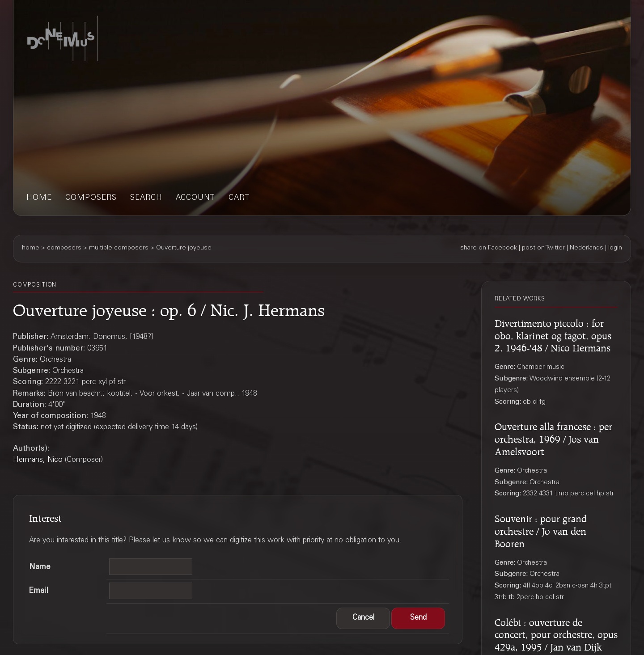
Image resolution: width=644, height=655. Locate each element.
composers (91, 198)
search (146, 198)
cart (239, 198)
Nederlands (587, 248)
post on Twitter (543, 248)
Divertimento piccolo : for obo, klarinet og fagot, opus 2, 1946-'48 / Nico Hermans (553, 334)
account (195, 198)
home (39, 198)
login (615, 248)
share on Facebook (489, 248)
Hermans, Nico (38, 460)
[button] (363, 618)
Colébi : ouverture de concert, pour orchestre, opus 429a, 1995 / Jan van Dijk (556, 634)
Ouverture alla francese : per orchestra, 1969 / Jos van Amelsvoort (553, 438)
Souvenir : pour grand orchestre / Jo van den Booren (541, 530)
